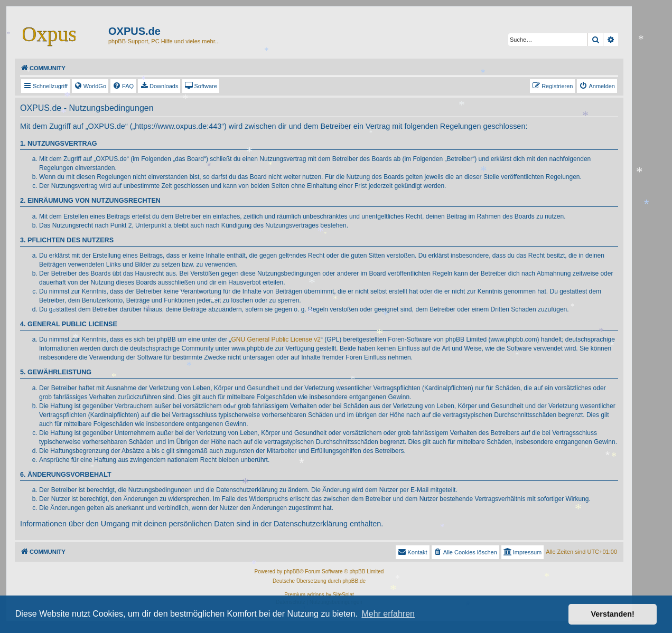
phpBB (292, 571)
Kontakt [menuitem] (412, 552)
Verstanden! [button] (613, 614)
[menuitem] (90, 86)
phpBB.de (354, 581)
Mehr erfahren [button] (388, 614)
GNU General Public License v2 (276, 339)
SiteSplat (343, 595)
